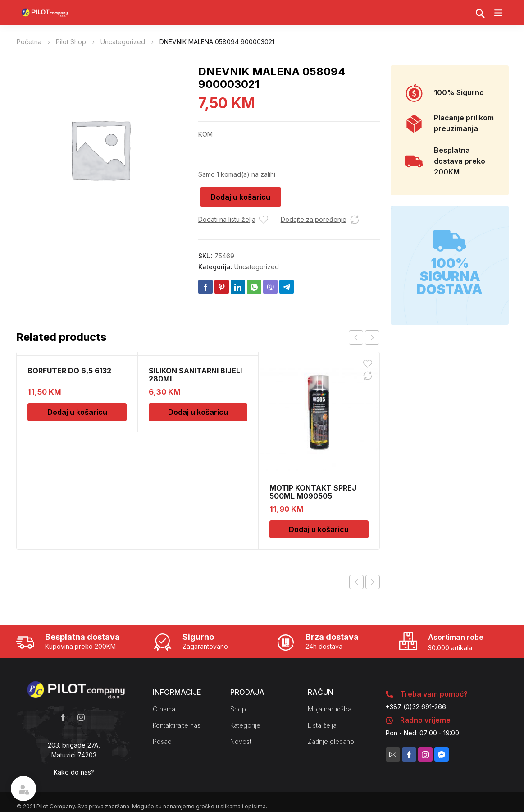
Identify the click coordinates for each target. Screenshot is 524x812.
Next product (373, 582)
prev (356, 338)
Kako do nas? (74, 772)
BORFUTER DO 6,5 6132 (69, 371)
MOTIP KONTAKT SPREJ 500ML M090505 (313, 492)
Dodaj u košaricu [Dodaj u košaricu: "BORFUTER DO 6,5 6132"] (77, 412)
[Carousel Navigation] (364, 338)
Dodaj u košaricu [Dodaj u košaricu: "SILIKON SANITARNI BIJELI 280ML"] (198, 412)
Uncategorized (123, 42)
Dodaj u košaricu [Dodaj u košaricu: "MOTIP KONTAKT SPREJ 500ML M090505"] (319, 529)
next (372, 338)
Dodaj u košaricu (240, 197)
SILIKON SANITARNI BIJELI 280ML (195, 375)
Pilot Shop (71, 42)
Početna (29, 42)
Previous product (356, 582)
